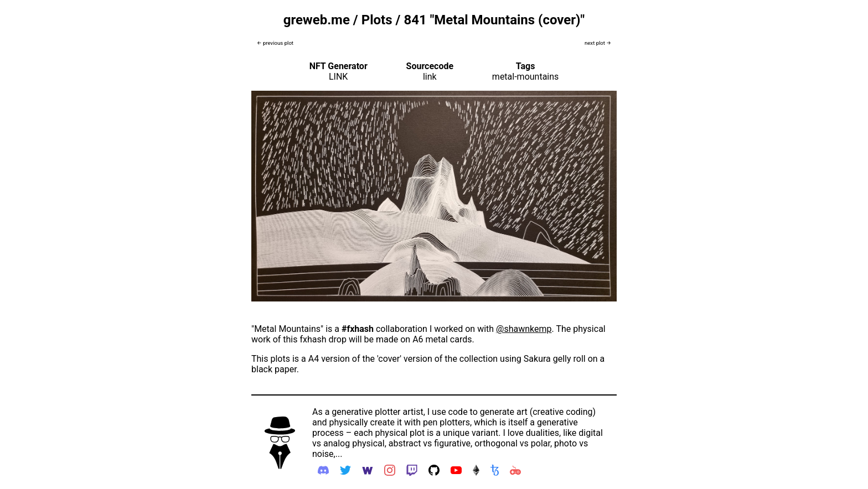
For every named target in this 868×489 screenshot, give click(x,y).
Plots (377, 20)
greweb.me (317, 20)
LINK (338, 77)
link (430, 77)
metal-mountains (526, 77)
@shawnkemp (524, 329)
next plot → (598, 43)
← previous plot (275, 43)
